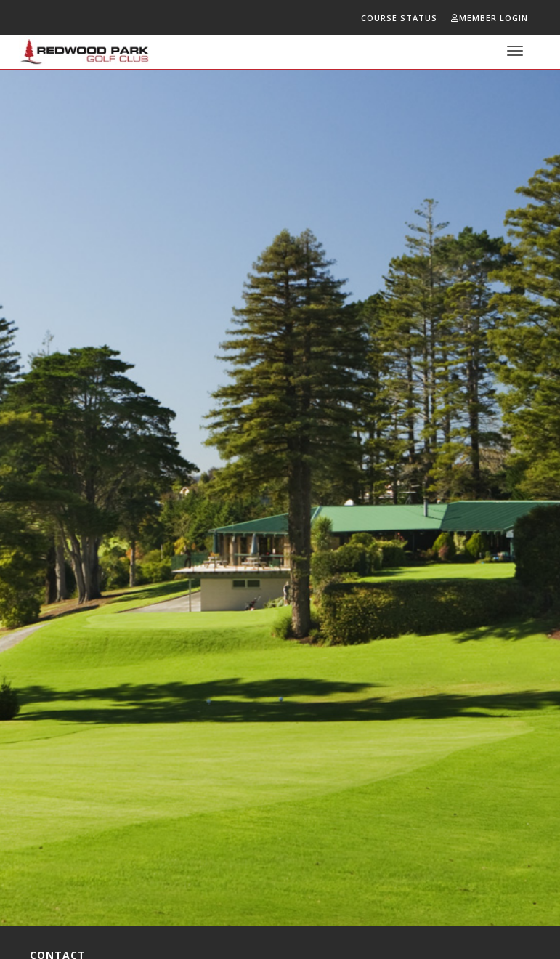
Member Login (490, 18)
